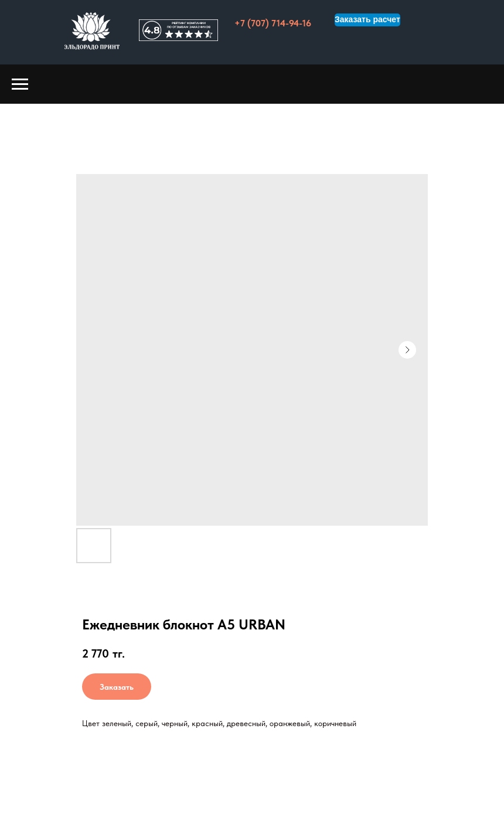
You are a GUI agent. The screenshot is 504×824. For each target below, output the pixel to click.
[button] (367, 20)
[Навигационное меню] (20, 84)
